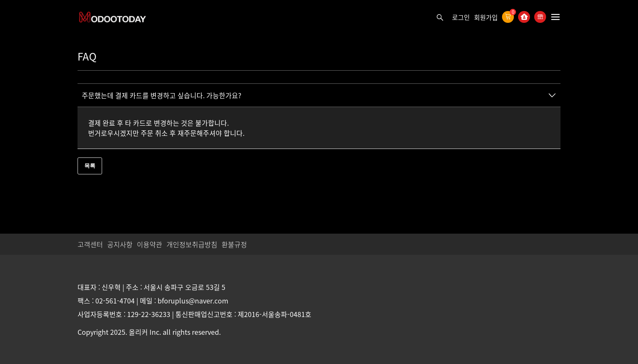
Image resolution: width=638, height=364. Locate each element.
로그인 (461, 17)
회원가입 (486, 17)
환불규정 (234, 244)
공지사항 (120, 244)
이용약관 (150, 244)
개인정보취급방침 (192, 244)
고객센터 (90, 244)
